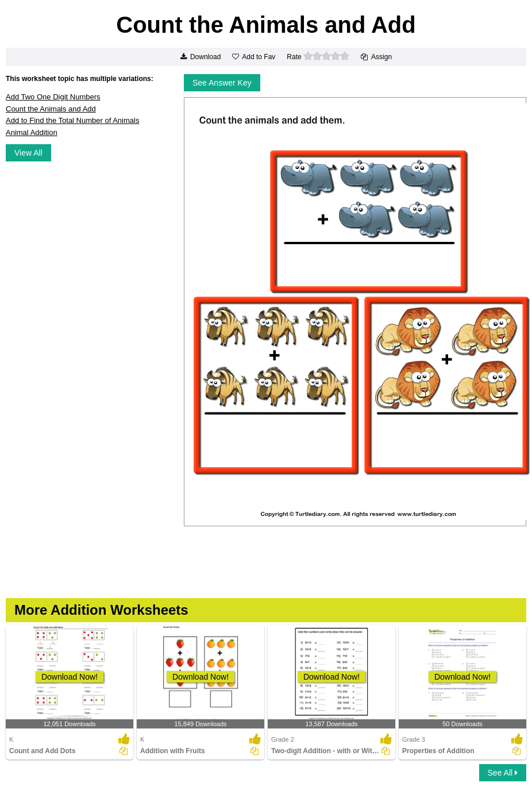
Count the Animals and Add (51, 109)
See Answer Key (222, 83)
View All (28, 153)
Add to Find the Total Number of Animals (72, 120)
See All (503, 773)
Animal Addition (32, 132)
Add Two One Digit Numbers (53, 97)
